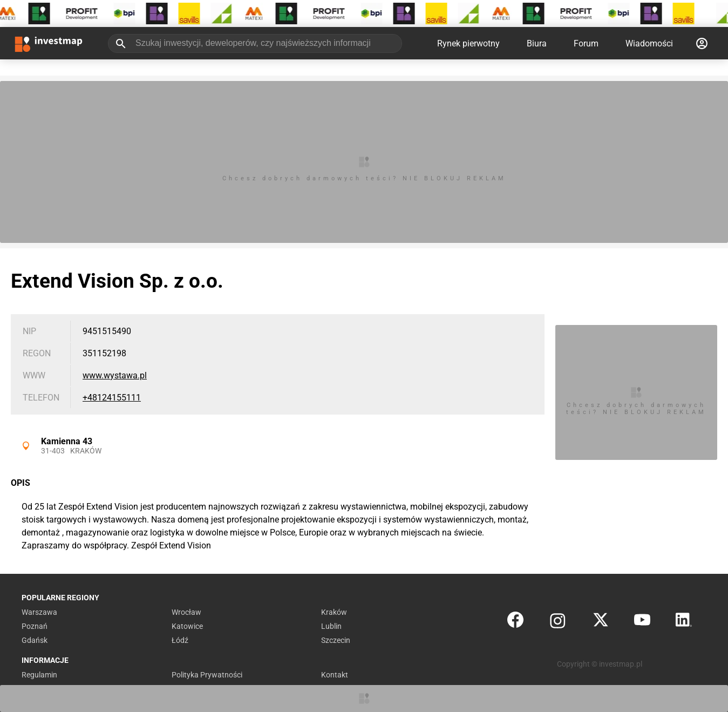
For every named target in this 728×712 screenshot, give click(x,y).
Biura (537, 43)
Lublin (331, 626)
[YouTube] (642, 622)
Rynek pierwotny (468, 43)
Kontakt (335, 675)
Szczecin (336, 640)
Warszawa (39, 612)
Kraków (86, 451)
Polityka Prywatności (207, 675)
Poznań (35, 626)
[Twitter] (601, 622)
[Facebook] (515, 622)
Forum (586, 43)
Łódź (180, 640)
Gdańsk (35, 640)
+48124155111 (112, 398)
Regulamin (39, 675)
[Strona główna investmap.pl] (49, 43)
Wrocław (186, 612)
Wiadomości (649, 43)
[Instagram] (558, 622)
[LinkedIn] (684, 622)
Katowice (187, 626)
